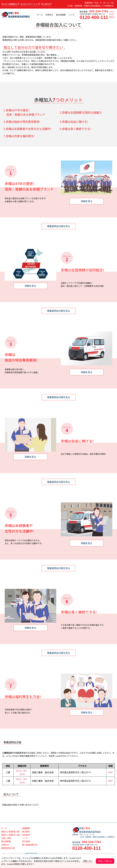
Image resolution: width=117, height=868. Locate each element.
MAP (110, 772)
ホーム (40, 15)
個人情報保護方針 (30, 845)
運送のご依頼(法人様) (11, 835)
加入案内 (46, 4)
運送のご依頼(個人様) (11, 832)
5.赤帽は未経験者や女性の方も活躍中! (27, 129)
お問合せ (49, 15)
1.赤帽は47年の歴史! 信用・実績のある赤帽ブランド (24, 112)
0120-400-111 (94, 17)
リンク (71, 15)
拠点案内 (26, 832)
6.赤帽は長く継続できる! (75, 129)
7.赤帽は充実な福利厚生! (19, 136)
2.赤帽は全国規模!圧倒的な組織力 (81, 112)
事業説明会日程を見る (58, 226)
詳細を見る (87, 201)
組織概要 (26, 828)
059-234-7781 (99, 11)
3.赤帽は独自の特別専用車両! (22, 122)
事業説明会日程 (8, 848)
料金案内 (26, 835)
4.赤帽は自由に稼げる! (74, 122)
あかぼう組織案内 (10, 4)
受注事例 (26, 841)
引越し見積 (6, 838)
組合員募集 (61, 15)
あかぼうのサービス (30, 4)
